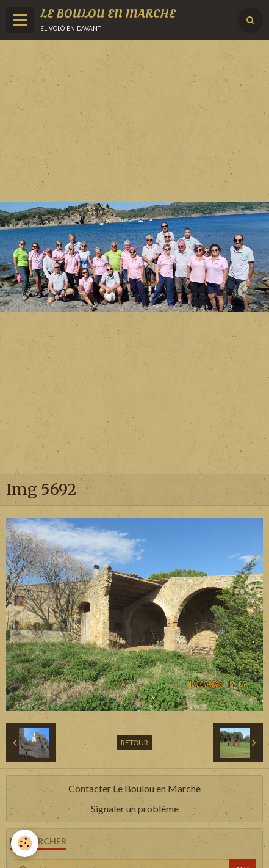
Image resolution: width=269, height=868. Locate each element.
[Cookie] (25, 843)
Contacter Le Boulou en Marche (134, 788)
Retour (134, 742)
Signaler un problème (135, 808)
